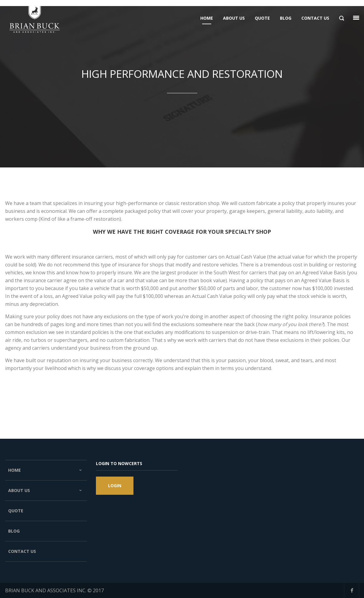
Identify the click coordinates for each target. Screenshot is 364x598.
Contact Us (22, 551)
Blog (14, 531)
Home (46, 470)
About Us (46, 491)
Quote (16, 511)
